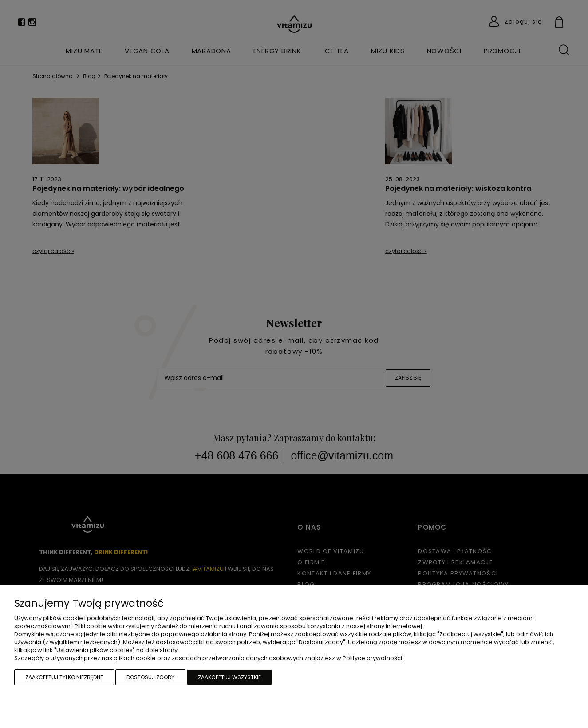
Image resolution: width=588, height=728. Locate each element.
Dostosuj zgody (150, 677)
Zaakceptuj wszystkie (229, 677)
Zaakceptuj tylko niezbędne (64, 677)
